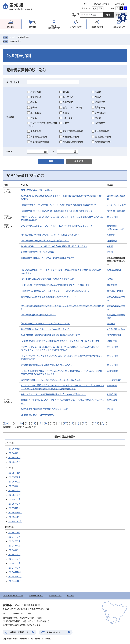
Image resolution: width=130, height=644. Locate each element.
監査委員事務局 (102, 131)
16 (59, 424)
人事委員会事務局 (39, 137)
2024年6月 (14, 555)
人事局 (98, 92)
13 (40, 424)
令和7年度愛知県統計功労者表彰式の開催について (44, 409)
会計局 (98, 118)
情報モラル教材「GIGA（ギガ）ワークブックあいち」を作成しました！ (51, 380)
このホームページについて (13, 596)
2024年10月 (15, 572)
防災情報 (11, 27)
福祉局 (34, 102)
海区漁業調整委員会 (40, 142)
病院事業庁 (100, 123)
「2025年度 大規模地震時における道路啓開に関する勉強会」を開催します (55, 285)
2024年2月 (14, 537)
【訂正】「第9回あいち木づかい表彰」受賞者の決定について (47, 279)
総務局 (66, 92)
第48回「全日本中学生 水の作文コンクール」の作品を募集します (50, 235)
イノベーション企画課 (116, 205)
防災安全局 (36, 97)
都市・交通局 (100, 113)
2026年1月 (14, 449)
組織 (97, 27)
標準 (101, 8)
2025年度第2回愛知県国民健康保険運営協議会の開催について (50, 335)
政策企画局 (36, 92)
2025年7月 (14, 499)
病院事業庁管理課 (115, 291)
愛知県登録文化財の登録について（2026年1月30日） (46, 329)
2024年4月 (14, 546)
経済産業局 (100, 102)
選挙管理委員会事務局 (73, 131)
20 (84, 424)
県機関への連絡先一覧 (19, 632)
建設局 (66, 113)
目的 (76, 27)
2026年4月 (14, 462)
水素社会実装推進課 (116, 211)
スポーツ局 (68, 118)
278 (95, 424)
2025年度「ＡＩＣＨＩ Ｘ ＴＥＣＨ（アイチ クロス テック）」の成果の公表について (57, 226)
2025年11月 (15, 517)
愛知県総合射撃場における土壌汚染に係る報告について (46, 365)
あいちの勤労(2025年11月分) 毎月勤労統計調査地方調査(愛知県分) (54, 246)
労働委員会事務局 (71, 137)
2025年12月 (15, 521)
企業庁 (66, 123)
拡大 (95, 8)
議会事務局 (36, 131)
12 (34, 424)
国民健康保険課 (114, 335)
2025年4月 (14, 486)
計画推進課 (112, 394)
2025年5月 (14, 491)
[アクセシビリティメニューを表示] (123, 18)
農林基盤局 (36, 113)
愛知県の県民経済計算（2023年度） (37, 252)
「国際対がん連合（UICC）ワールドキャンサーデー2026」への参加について (55, 291)
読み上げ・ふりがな (102, 4)
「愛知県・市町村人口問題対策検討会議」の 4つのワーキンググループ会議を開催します (60, 341)
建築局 (34, 118)
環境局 (98, 97)
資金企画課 (112, 385)
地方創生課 (112, 341)
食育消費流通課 (114, 270)
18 (72, 424)
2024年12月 (15, 581)
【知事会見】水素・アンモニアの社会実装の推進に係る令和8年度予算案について (57, 211)
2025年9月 (14, 508)
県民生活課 (112, 400)
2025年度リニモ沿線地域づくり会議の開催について (45, 241)
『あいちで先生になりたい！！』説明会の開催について (45, 324)
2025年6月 (14, 495)
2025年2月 (14, 477)
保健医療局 (68, 102)
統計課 (110, 246)
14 (46, 424)
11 (27, 424)
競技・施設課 (112, 217)
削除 (23, 41)
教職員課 (111, 324)
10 (21, 424)
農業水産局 (100, 108)
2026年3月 (14, 458)
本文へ (86, 4)
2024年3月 (14, 541)
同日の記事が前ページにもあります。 (37, 190)
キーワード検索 (13, 82)
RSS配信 (71, 596)
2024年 (9, 527)
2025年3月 (14, 482)
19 (78, 424)
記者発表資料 (16, 41)
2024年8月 (14, 563)
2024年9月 (14, 568)
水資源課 (111, 235)
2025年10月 (15, 513)
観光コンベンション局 (72, 108)
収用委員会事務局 (103, 137)
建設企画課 (112, 285)
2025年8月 (14, 504)
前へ (6, 424)
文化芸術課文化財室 (116, 329)
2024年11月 (15, 577)
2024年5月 (14, 550)
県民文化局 (68, 97)
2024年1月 (14, 532)
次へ (104, 424)
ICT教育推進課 (114, 380)
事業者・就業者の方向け (54, 27)
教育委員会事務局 (103, 142)
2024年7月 (14, 559)
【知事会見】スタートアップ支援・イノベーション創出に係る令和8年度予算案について (59, 205)
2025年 (9, 468)
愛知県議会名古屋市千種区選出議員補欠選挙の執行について (49, 297)
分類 (119, 27)
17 (65, 424)
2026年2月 (14, 453)
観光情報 (32, 27)
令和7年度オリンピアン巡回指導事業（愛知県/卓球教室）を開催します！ (53, 394)
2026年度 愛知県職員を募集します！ (38, 315)
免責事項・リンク (55, 596)
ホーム (13, 37)
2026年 (9, 443)
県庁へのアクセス (54, 632)
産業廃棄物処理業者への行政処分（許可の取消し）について (47, 258)
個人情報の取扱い (36, 596)
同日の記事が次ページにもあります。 (37, 415)
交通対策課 (112, 241)
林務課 (110, 279)
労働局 (34, 108)
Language (119, 4)
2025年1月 (14, 473)
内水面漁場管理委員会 (73, 142)
